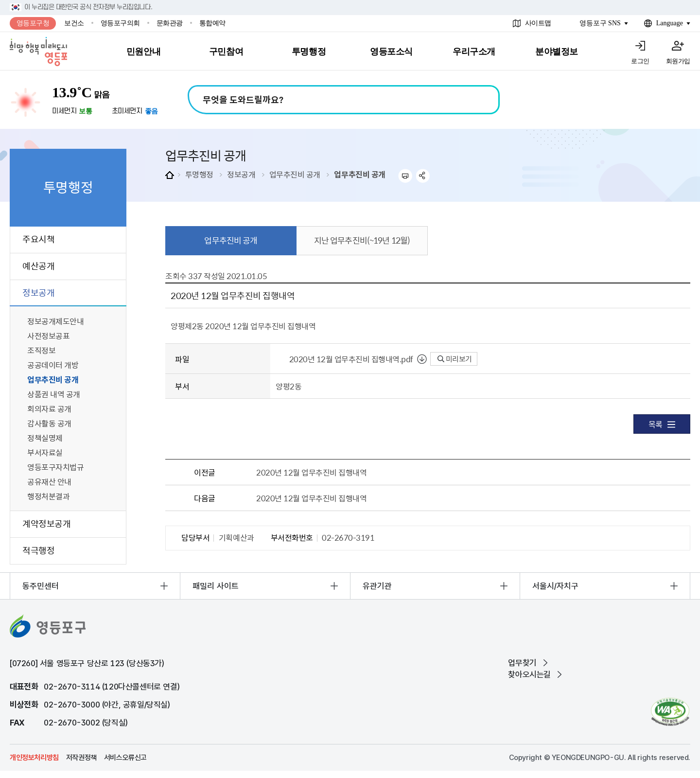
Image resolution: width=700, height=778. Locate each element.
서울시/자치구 (555, 586)
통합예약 (212, 23)
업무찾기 (522, 663)
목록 (662, 424)
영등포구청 (33, 23)
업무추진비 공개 (295, 174)
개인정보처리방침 (34, 758)
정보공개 (241, 174)
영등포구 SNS (600, 23)
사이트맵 (538, 23)
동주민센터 (41, 586)
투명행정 (199, 174)
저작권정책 (81, 758)
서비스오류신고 (125, 758)
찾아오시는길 (529, 674)
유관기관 (377, 586)
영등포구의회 (120, 23)
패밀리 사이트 (216, 586)
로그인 (640, 61)
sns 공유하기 (423, 176)
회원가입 (678, 61)
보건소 (74, 23)
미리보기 (455, 359)
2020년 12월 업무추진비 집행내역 (311, 472)
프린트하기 (405, 176)
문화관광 (170, 23)
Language (670, 23)
